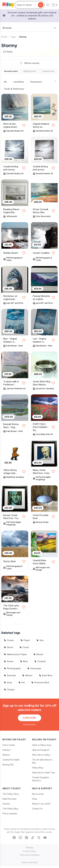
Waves (27, 675)
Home (4, 37)
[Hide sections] (55, 81)
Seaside (10, 675)
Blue (24, 661)
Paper (25, 640)
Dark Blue (46, 675)
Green (9, 661)
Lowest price (48, 71)
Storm (8, 647)
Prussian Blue (40, 682)
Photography (12, 668)
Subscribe (29, 718)
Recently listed (11, 71)
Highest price (30, 71)
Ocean (9, 640)
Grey (8, 682)
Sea (40, 640)
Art (5, 82)
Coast (24, 647)
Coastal (40, 661)
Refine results (30, 63)
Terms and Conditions (30, 855)
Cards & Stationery (14, 89)
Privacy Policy (30, 851)
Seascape (34, 668)
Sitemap (29, 848)
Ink (22, 682)
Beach (38, 654)
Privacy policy (30, 724)
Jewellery (19, 82)
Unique (9, 689)
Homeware (36, 82)
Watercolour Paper (15, 654)
